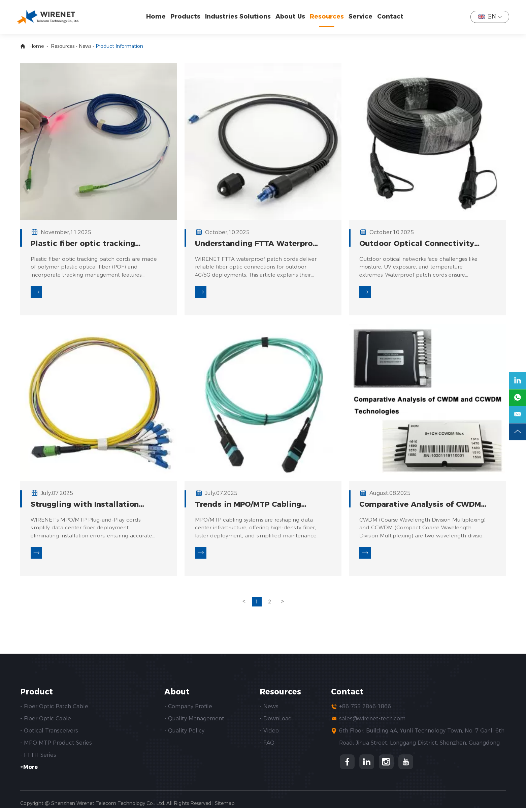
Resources (328, 17)
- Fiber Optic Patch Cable (54, 710)
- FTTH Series (38, 759)
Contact (392, 17)
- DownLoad (276, 722)
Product (37, 695)
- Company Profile (188, 710)
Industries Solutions (240, 17)
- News (269, 710)
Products (187, 17)
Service (362, 17)
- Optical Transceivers (49, 734)
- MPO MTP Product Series (56, 746)
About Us (292, 17)
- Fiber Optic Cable (46, 722)
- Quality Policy (184, 734)
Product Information (119, 46)
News (85, 46)
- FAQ (267, 746)
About (178, 695)
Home (158, 17)
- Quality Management (194, 722)
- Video (269, 734)
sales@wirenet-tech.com (372, 722)
